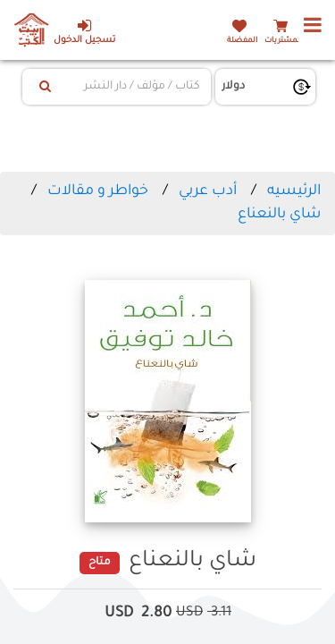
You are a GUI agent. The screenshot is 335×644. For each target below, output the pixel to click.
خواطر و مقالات (96, 191)
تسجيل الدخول (84, 32)
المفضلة (242, 41)
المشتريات (283, 41)
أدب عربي (208, 191)
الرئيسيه (294, 191)
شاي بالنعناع (279, 215)
